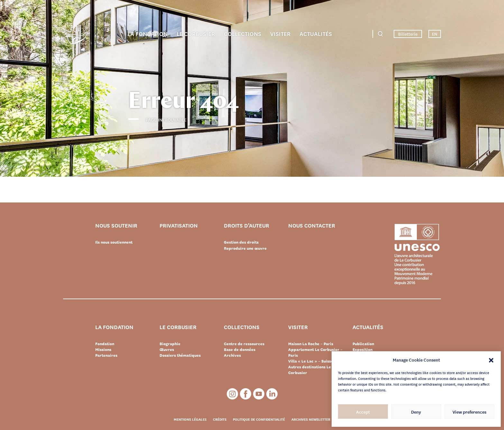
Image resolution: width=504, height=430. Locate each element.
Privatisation (180, 225)
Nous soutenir (117, 225)
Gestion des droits (241, 242)
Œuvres (167, 349)
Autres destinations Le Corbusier (310, 370)
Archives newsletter (311, 419)
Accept (363, 412)
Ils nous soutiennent (114, 242)
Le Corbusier (196, 33)
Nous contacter (313, 225)
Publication (363, 344)
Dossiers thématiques (180, 355)
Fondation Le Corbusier (77, 36)
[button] (491, 360)
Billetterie (408, 34)
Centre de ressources (244, 344)
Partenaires (106, 355)
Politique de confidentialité (259, 419)
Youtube (259, 394)
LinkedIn (272, 394)
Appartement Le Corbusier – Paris (315, 352)
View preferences (469, 412)
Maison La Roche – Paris (311, 344)
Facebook (246, 394)
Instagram (232, 394)
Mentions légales (190, 419)
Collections (243, 33)
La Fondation (147, 33)
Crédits (220, 419)
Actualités (316, 33)
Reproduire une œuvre (245, 248)
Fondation (105, 344)
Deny (416, 412)
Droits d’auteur (247, 225)
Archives (232, 355)
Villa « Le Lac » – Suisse (311, 361)
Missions (103, 349)
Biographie (170, 344)
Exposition (362, 349)
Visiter (280, 33)
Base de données (240, 349)
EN (435, 34)
